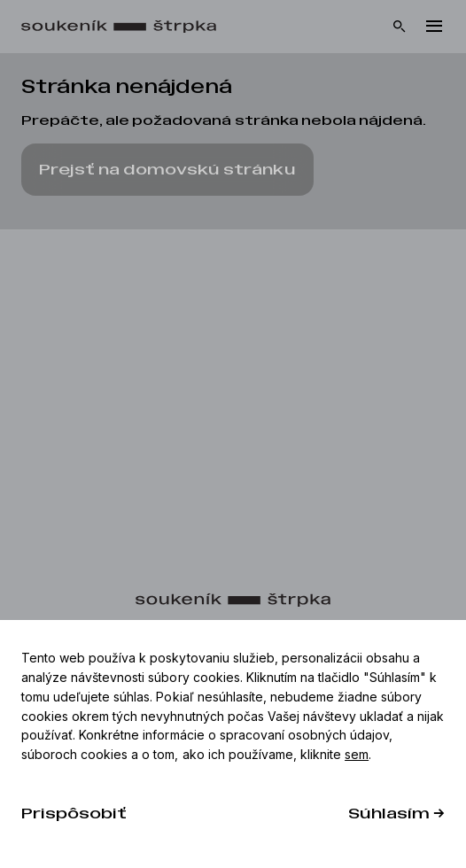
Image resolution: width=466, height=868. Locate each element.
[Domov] (128, 27)
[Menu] (434, 27)
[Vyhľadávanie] (400, 27)
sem (357, 754)
